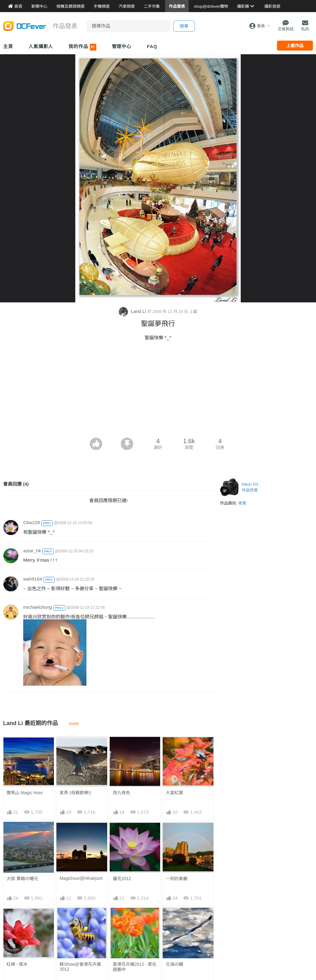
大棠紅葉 (174, 793)
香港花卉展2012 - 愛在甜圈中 (135, 967)
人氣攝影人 (41, 46)
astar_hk (32, 551)
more (74, 724)
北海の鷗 (174, 964)
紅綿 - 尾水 (17, 964)
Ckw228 (32, 522)
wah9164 (33, 579)
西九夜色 (121, 793)
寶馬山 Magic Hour (25, 793)
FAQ (152, 46)
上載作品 (295, 46)
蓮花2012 (122, 879)
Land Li (133, 311)
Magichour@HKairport (81, 878)
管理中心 (122, 46)
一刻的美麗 (177, 879)
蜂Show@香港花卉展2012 (80, 967)
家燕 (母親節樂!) (75, 793)
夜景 (242, 503)
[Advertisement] (158, 391)
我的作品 (82, 47)
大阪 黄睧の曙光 (22, 879)
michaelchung (38, 607)
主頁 (8, 46)
